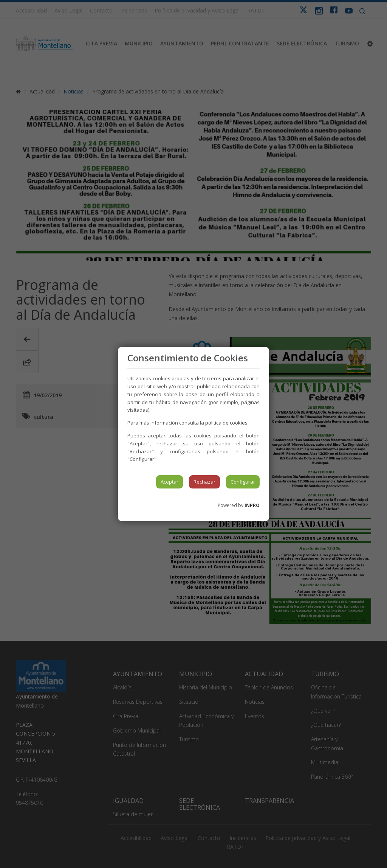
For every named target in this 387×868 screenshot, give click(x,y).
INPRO (252, 505)
